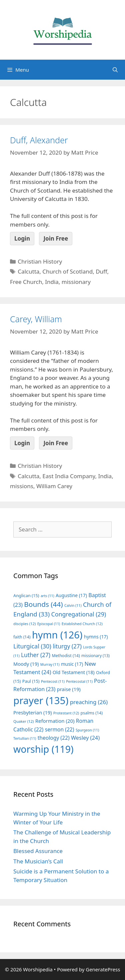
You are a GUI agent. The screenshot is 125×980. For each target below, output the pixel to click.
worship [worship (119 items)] (43, 749)
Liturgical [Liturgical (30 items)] (32, 646)
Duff (101, 271)
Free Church (26, 282)
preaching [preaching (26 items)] (89, 702)
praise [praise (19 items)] (69, 689)
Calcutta (28, 271)
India (52, 282)
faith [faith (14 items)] (22, 637)
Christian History (40, 261)
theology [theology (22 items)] (54, 738)
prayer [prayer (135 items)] (41, 700)
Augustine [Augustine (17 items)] (71, 595)
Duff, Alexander (39, 140)
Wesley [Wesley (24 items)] (85, 738)
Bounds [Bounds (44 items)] (43, 604)
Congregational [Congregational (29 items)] (78, 614)
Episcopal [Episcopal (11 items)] (49, 624)
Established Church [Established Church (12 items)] (82, 624)
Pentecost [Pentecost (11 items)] (53, 681)
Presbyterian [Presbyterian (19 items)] (32, 712)
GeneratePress (103, 969)
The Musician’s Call (38, 861)
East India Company (69, 476)
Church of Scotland (67, 271)
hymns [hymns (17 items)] (96, 637)
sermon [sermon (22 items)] (60, 729)
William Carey (54, 486)
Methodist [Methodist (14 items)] (66, 656)
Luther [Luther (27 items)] (36, 655)
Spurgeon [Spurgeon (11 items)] (87, 730)
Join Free (56, 238)
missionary (76, 282)
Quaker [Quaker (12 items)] (23, 721)
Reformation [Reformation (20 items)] (55, 721)
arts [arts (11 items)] (47, 596)
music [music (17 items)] (72, 664)
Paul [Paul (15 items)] (31, 681)
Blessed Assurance (38, 851)
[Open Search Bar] (115, 70)
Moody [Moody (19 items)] (26, 664)
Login (22, 238)
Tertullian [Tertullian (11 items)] (25, 738)
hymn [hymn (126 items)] (57, 635)
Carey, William (36, 319)
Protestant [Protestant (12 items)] (66, 713)
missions (22, 486)
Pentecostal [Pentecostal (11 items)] (79, 681)
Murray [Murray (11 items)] (50, 664)
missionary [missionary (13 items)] (95, 655)
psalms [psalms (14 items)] (92, 713)
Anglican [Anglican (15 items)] (26, 595)
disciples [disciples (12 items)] (24, 624)
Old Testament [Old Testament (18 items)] (74, 672)
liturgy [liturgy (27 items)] (67, 646)
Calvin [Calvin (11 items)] (73, 605)
